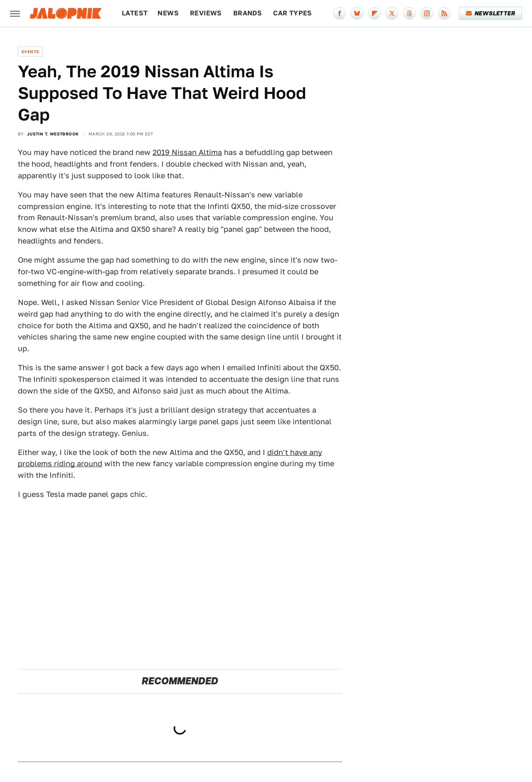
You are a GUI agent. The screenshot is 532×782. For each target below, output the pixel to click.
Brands (248, 13)
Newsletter (491, 13)
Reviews (206, 13)
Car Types (293, 13)
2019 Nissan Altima (187, 152)
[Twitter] (392, 13)
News (168, 13)
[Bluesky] (357, 13)
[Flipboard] (374, 13)
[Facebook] (340, 13)
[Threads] (409, 13)
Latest (135, 13)
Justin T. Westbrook (53, 134)
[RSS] (444, 13)
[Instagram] (427, 13)
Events (30, 52)
